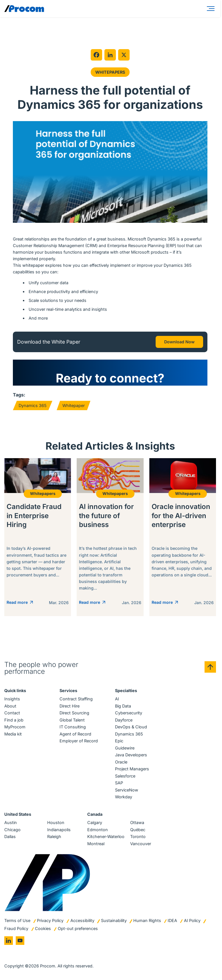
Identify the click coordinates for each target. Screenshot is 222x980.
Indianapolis (59, 830)
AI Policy (192, 920)
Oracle (121, 762)
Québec (138, 830)
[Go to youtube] (20, 941)
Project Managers (132, 769)
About (10, 706)
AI (117, 699)
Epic (119, 741)
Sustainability (114, 920)
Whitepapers (110, 72)
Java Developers (131, 755)
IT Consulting (73, 727)
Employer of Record (79, 741)
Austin (11, 822)
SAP (119, 783)
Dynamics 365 (33, 405)
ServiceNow (127, 790)
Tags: (19, 395)
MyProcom (15, 727)
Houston (56, 822)
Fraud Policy (16, 928)
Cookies (43, 928)
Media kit (13, 734)
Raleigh (54, 836)
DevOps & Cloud (131, 727)
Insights (12, 699)
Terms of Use (17, 920)
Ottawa (137, 822)
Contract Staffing (76, 699)
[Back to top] (210, 667)
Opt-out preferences (78, 928)
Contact (12, 713)
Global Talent (72, 720)
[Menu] (212, 9)
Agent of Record (75, 734)
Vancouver (141, 844)
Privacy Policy (50, 920)
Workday (124, 797)
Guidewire (125, 748)
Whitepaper (74, 405)
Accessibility (82, 920)
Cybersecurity (129, 713)
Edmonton (98, 830)
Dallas (10, 836)
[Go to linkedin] (9, 941)
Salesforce (125, 776)
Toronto (138, 836)
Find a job (14, 720)
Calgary (95, 822)
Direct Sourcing (74, 713)
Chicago (12, 830)
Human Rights (147, 920)
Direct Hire (70, 706)
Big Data (123, 706)
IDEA (172, 920)
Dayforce (124, 720)
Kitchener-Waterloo (106, 836)
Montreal (96, 844)
